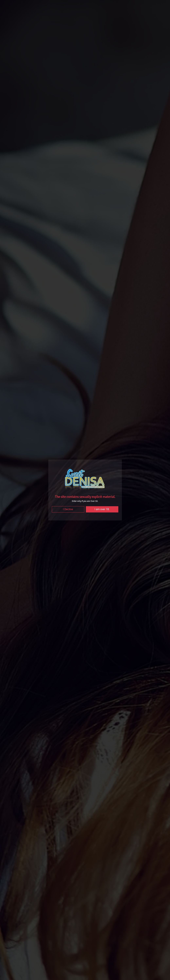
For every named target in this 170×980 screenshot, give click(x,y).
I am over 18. (102, 509)
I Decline (68, 509)
